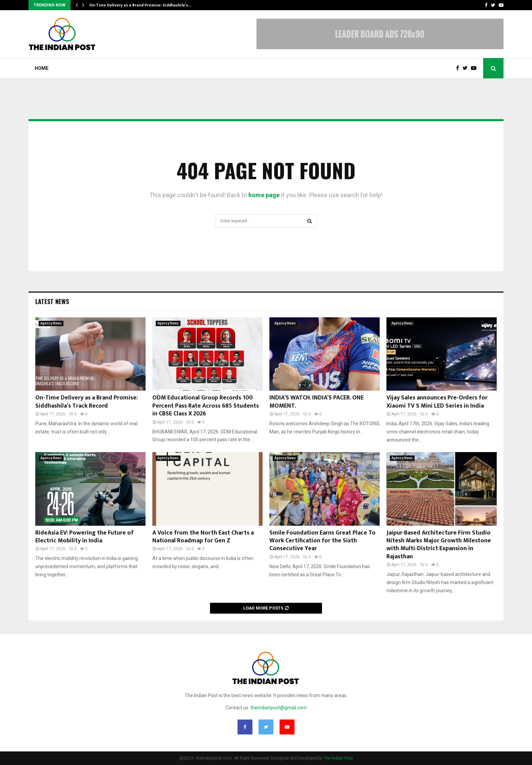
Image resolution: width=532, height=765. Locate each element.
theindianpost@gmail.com (279, 708)
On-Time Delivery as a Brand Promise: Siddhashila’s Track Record (87, 402)
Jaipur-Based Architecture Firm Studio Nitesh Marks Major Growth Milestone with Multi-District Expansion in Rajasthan (439, 545)
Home (42, 68)
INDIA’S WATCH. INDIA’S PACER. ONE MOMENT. (317, 402)
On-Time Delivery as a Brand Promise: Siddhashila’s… (140, 5)
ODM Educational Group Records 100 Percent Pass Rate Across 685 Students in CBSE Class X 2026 (206, 406)
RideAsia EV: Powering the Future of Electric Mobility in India (84, 537)
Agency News (51, 323)
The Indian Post (338, 758)
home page (264, 195)
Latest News (52, 301)
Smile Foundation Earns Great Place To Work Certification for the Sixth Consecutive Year (322, 541)
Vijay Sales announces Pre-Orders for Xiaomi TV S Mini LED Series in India (437, 402)
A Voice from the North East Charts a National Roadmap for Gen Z (203, 537)
